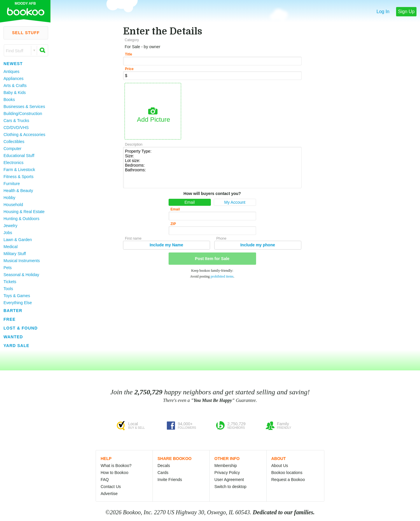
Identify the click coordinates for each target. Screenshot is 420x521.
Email (189, 202)
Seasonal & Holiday (21, 275)
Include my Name (166, 245)
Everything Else (18, 303)
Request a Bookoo (288, 480)
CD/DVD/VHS (16, 128)
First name (133, 238)
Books (9, 100)
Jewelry (10, 226)
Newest (13, 64)
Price (129, 69)
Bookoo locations (287, 473)
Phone (222, 238)
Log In (383, 12)
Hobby (9, 198)
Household (13, 205)
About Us (280, 466)
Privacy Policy (227, 473)
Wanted (13, 337)
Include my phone (258, 245)
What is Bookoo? (116, 466)
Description (134, 144)
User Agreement (229, 480)
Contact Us (111, 487)
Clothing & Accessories (24, 135)
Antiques (11, 72)
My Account (235, 202)
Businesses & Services (24, 107)
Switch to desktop (230, 487)
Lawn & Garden (18, 240)
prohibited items (222, 276)
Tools (8, 289)
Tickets (10, 282)
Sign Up (406, 12)
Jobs (8, 233)
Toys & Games (17, 296)
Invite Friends (170, 480)
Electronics (13, 163)
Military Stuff (15, 254)
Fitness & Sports (19, 177)
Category (132, 40)
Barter (13, 311)
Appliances (14, 79)
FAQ (105, 480)
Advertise (109, 494)
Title (129, 54)
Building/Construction (23, 114)
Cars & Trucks (16, 121)
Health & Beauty (18, 191)
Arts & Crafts (15, 86)
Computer (12, 149)
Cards (163, 473)
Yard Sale (16, 346)
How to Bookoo (114, 473)
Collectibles (14, 142)
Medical (10, 247)
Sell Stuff (26, 33)
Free (9, 319)
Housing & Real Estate (24, 212)
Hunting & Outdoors (21, 219)
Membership (226, 466)
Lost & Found (21, 328)
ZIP (173, 224)
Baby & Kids (15, 93)
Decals (164, 466)
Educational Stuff (19, 156)
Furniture (12, 184)
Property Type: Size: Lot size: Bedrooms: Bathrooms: (212, 167)
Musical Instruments (22, 261)
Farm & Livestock (19, 170)
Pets (8, 268)
